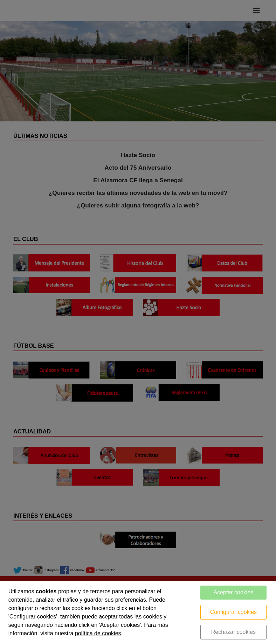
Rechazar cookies (233, 632)
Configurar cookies (233, 612)
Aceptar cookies (233, 592)
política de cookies (98, 633)
